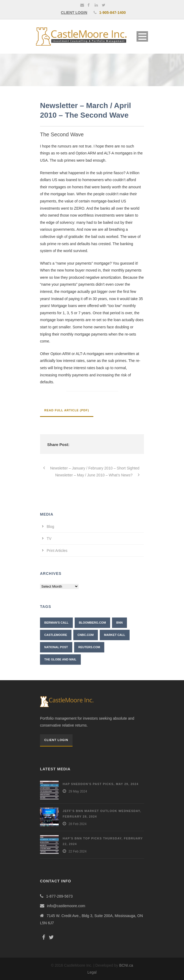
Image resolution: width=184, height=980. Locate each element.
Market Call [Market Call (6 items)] (115, 635)
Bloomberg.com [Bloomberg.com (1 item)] (92, 623)
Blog (50, 527)
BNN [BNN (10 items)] (119, 623)
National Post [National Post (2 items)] (56, 647)
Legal (92, 972)
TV (49, 539)
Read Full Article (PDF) (67, 410)
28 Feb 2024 (77, 824)
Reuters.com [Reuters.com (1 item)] (89, 647)
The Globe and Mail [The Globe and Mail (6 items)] (60, 659)
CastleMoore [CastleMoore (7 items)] (56, 635)
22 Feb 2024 (77, 851)
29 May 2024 (78, 791)
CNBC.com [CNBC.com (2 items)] (86, 635)
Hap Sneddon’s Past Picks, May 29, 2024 (101, 784)
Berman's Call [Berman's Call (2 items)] (56, 623)
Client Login (56, 740)
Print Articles (57, 551)
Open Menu (142, 36)
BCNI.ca (126, 965)
